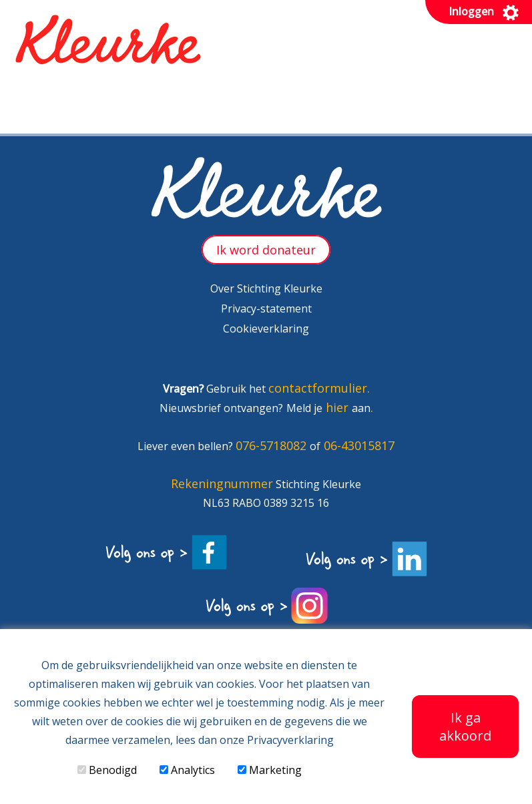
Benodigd (107, 770)
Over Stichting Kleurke (266, 288)
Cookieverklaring (266, 329)
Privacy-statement (266, 309)
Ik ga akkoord (465, 727)
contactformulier (318, 388)
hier (339, 407)
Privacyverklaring (290, 740)
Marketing (270, 770)
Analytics (187, 770)
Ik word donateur (266, 250)
